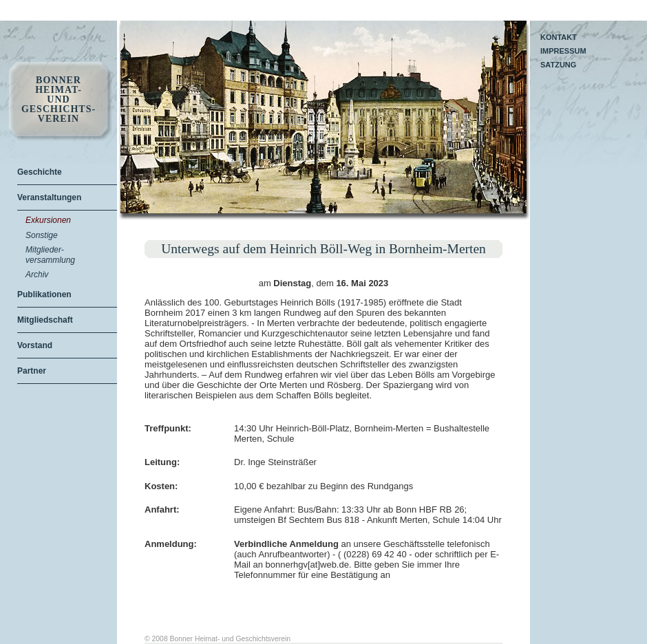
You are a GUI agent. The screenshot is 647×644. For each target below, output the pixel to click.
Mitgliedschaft (45, 320)
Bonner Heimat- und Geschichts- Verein (59, 100)
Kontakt (559, 37)
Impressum (563, 51)
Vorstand (35, 345)
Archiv (37, 275)
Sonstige (42, 235)
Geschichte (40, 172)
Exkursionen (48, 220)
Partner (32, 371)
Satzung (558, 65)
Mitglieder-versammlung (50, 255)
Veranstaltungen (49, 197)
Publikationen (44, 294)
